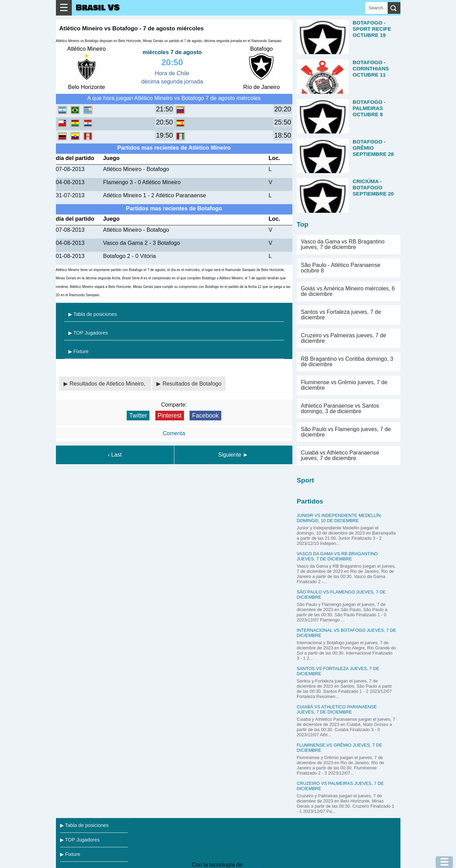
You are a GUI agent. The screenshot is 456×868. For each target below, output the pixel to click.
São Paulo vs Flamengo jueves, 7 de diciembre (346, 432)
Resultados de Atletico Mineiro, (108, 384)
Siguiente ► (233, 455)
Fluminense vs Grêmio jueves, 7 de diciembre (344, 385)
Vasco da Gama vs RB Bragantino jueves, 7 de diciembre (343, 244)
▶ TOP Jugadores (88, 333)
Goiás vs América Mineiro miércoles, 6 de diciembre (348, 291)
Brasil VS (98, 8)
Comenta (174, 433)
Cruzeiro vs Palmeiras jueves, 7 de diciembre (344, 338)
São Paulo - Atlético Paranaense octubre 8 (341, 268)
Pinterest (170, 416)
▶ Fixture (79, 351)
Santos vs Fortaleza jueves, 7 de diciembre (341, 315)
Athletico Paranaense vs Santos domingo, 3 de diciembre (340, 408)
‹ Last (115, 455)
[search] (394, 8)
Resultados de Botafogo (192, 384)
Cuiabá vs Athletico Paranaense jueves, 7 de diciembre (340, 455)
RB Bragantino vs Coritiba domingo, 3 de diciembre (347, 362)
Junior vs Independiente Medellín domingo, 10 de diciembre (339, 518)
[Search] (376, 8)
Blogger (253, 865)
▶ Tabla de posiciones (93, 314)
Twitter (138, 416)
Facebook (205, 416)
